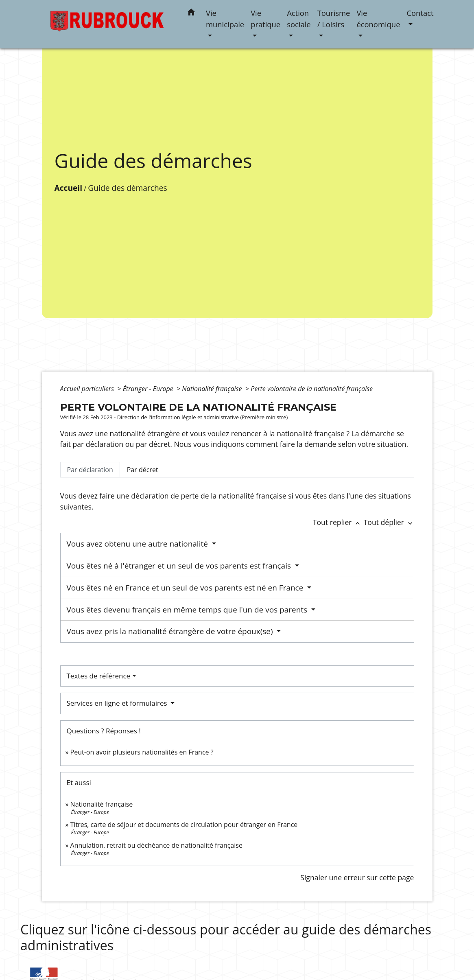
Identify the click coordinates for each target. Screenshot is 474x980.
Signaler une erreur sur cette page (357, 877)
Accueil (69, 188)
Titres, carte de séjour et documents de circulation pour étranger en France (184, 825)
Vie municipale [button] (225, 19)
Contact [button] (420, 13)
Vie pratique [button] (265, 19)
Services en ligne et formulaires (118, 703)
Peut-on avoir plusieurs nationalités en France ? (142, 752)
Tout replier (338, 522)
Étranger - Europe (149, 389)
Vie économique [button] (378, 19)
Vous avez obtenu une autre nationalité (138, 544)
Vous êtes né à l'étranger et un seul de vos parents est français (180, 566)
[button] (191, 14)
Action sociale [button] (299, 19)
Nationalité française (213, 389)
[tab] (90, 470)
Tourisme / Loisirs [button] (334, 19)
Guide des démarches (127, 188)
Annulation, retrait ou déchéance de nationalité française (156, 845)
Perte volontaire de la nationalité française (312, 389)
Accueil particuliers (88, 389)
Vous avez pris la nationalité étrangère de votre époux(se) (171, 631)
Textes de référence (99, 676)
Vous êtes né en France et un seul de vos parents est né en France (186, 588)
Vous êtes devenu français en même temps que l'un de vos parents (188, 610)
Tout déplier (389, 522)
